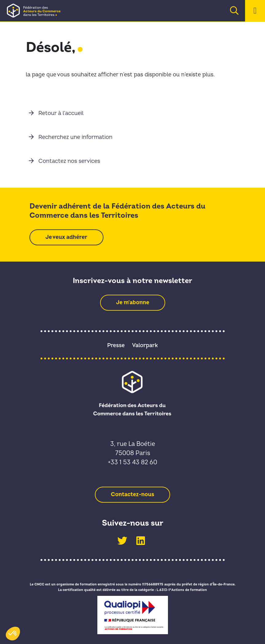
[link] (36, 10)
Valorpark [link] (145, 345)
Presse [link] (116, 345)
